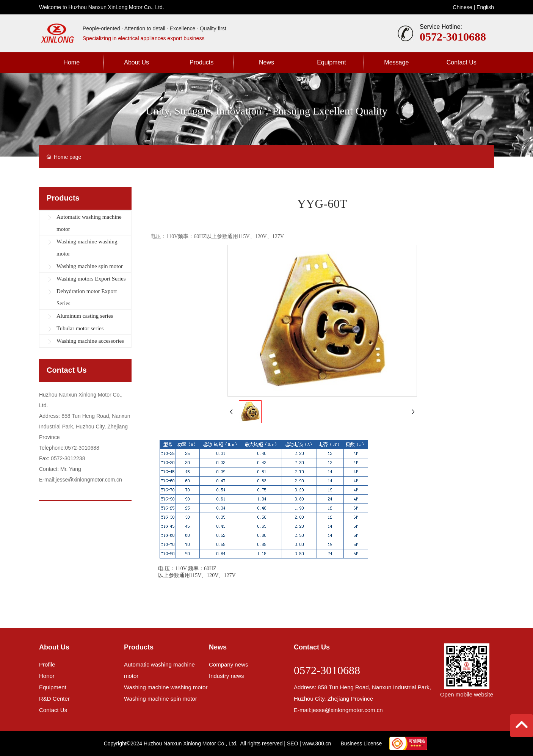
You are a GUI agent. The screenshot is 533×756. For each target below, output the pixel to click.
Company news (228, 664)
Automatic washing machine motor (89, 223)
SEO (293, 743)
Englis (484, 7)
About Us (54, 647)
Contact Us (53, 710)
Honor (47, 676)
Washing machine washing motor (87, 248)
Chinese (462, 7)
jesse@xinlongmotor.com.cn (347, 710)
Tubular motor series (80, 328)
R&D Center (54, 699)
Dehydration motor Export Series (87, 297)
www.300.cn (317, 743)
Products (139, 647)
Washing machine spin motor (90, 266)
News (218, 647)
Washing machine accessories (90, 341)
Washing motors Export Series (91, 279)
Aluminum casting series (85, 316)
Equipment (53, 687)
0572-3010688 (453, 37)
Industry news (227, 676)
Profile (47, 664)
